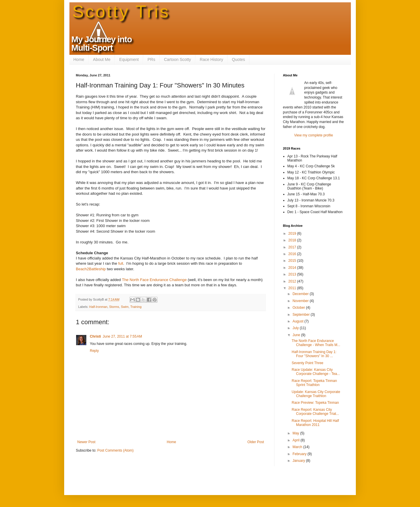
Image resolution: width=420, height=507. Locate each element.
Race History (211, 59)
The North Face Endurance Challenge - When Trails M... (316, 343)
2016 (293, 254)
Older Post (256, 442)
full (121, 263)
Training (136, 307)
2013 (293, 274)
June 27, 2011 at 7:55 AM (122, 336)
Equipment (129, 59)
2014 (293, 268)
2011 (293, 288)
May (296, 433)
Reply (94, 351)
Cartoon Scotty (177, 59)
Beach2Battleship (91, 269)
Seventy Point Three (308, 363)
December (301, 294)
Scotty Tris (121, 12)
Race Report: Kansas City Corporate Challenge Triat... (315, 412)
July (296, 328)
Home (79, 59)
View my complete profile (313, 135)
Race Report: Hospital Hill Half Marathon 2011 (315, 423)
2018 (293, 240)
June (297, 335)
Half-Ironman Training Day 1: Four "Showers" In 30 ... (314, 354)
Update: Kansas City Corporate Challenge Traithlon (316, 394)
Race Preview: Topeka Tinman (315, 403)
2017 (293, 247)
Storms (114, 307)
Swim (125, 307)
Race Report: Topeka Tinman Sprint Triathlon (314, 383)
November (301, 301)
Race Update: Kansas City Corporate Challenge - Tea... (316, 372)
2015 (293, 261)
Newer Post (86, 442)
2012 (293, 281)
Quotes (238, 59)
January (299, 461)
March (298, 447)
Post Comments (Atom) (115, 450)
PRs (151, 59)
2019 (293, 234)
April (296, 440)
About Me (102, 59)
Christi (95, 336)
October (299, 308)
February (300, 454)
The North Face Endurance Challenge (154, 280)
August (299, 321)
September (302, 315)
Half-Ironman (98, 307)
